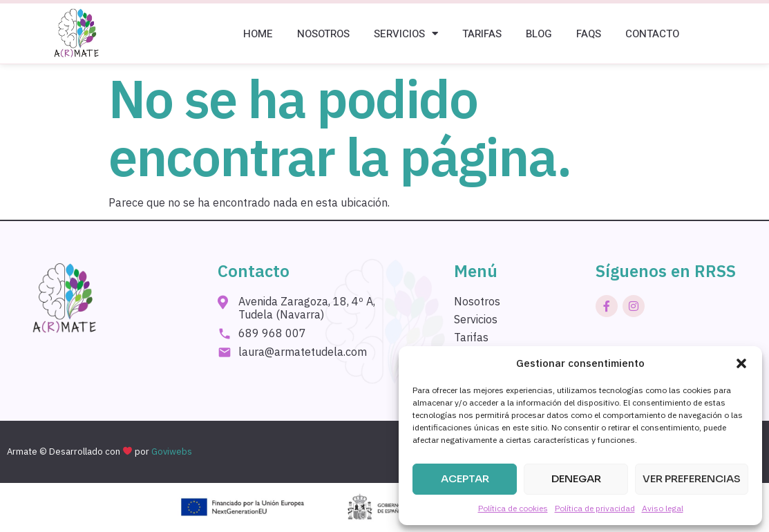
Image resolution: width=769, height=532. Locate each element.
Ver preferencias (692, 478)
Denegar (576, 478)
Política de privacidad (595, 508)
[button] (741, 363)
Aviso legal (663, 508)
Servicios (406, 34)
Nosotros (323, 34)
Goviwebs (172, 452)
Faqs (589, 34)
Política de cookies (513, 508)
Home (258, 34)
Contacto (652, 34)
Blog (539, 34)
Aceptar (465, 478)
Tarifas (482, 34)
